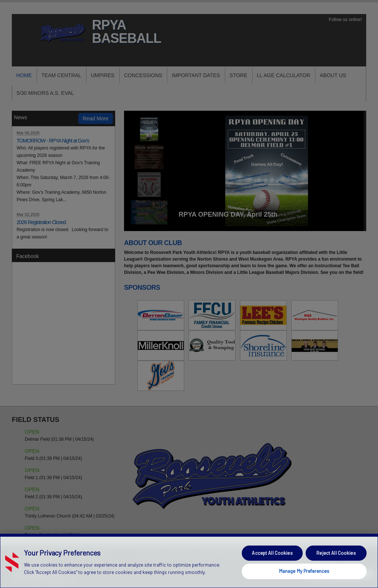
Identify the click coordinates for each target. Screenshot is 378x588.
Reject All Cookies (336, 553)
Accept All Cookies (272, 553)
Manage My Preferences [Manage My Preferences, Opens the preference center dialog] (304, 571)
